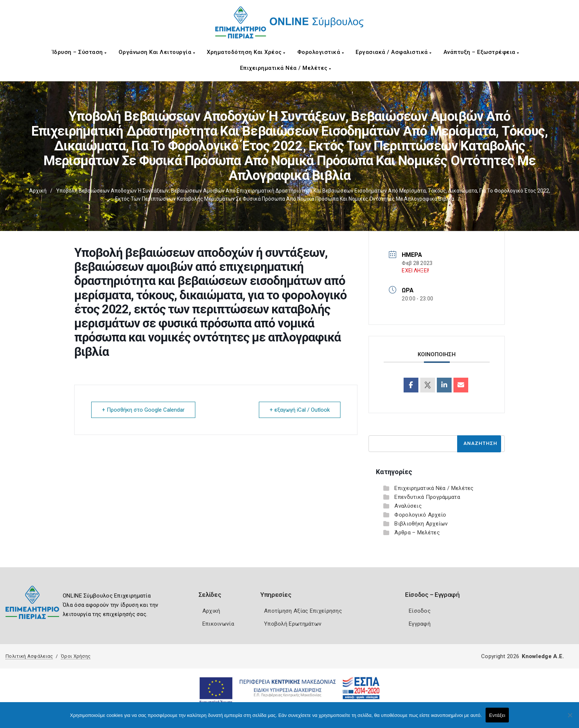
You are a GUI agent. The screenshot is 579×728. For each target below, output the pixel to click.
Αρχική (38, 191)
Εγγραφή (420, 624)
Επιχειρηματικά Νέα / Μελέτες (286, 68)
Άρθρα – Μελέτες (417, 533)
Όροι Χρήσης (76, 656)
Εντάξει (497, 715)
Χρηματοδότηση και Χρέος (246, 52)
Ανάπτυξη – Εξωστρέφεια (481, 52)
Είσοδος (420, 611)
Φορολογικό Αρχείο (420, 515)
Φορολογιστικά (321, 52)
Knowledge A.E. (543, 656)
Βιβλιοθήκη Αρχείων (421, 524)
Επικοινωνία (218, 624)
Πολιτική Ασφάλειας (29, 656)
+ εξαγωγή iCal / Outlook (300, 410)
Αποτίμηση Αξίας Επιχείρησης (303, 611)
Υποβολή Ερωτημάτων (293, 624)
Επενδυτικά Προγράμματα (427, 497)
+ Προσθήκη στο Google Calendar (143, 410)
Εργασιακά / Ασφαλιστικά (394, 52)
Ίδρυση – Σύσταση (79, 52)
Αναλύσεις (408, 506)
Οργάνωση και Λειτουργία (157, 52)
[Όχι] (570, 719)
